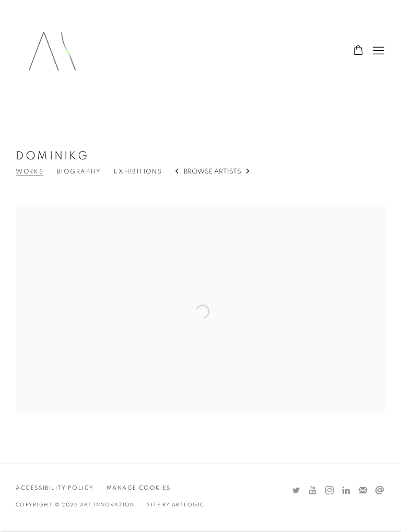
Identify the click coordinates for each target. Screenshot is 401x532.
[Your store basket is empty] (358, 51)
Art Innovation (52, 51)
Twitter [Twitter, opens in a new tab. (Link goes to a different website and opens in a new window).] (296, 491)
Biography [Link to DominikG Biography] (79, 171)
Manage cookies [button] (139, 488)
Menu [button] (378, 51)
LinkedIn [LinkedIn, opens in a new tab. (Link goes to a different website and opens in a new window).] (346, 491)
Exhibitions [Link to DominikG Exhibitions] (138, 171)
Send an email (380, 491)
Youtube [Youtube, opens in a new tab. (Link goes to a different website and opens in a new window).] (313, 491)
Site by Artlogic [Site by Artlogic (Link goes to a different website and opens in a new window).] (175, 505)
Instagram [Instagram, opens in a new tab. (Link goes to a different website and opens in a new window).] (329, 491)
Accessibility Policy (55, 488)
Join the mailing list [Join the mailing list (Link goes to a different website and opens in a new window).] (363, 491)
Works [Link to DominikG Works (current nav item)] (30, 171)
